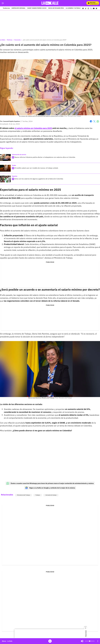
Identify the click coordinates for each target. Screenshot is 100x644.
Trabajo (38, 495)
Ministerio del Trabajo (23, 495)
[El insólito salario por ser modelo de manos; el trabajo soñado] (5, 168)
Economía (18, 40)
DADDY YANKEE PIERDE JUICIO (37, 8)
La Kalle (2, 40)
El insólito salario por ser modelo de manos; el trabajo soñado (36, 168)
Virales (14, 165)
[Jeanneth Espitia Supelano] (12, 121)
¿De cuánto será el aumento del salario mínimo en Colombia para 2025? (45, 40)
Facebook (91, 121)
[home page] (50, 3)
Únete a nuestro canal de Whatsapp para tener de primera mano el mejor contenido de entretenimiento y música (50, 483)
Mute (82, 641)
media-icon (50, 641)
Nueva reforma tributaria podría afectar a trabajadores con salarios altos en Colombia (45, 157)
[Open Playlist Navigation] (98, 641)
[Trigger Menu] (3, 3)
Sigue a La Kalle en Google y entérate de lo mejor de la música (50, 488)
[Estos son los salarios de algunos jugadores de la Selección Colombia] (5, 179)
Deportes (15, 176)
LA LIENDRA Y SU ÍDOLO (73, 8)
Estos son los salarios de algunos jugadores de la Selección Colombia (39, 179)
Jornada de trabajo (51, 495)
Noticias (10, 40)
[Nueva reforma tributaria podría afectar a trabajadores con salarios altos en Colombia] (5, 157)
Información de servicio (19, 155)
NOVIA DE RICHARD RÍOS (56, 8)
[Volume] (90, 641)
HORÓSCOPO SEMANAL (18, 8)
